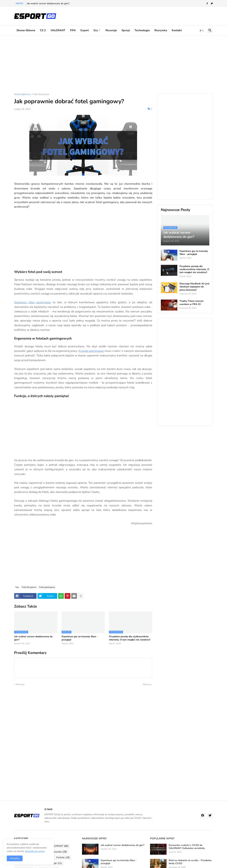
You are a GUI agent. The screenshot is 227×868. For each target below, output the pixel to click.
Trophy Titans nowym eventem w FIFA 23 (191, 303)
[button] (202, 31)
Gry (96, 30)
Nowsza (20, 684)
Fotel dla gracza (41, 94)
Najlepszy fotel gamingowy (33, 302)
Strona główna (26, 30)
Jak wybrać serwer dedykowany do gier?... (48, 3)
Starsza (147, 684)
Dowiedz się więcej (35, 851)
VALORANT (58, 30)
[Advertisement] (114, 64)
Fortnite (63, 858)
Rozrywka (161, 30)
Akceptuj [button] (15, 858)
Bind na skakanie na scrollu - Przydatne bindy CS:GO (190, 862)
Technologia (142, 30)
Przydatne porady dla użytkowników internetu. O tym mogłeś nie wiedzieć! (130, 638)
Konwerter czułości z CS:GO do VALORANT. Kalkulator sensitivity (187, 847)
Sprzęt (126, 30)
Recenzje (111, 30)
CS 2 (43, 30)
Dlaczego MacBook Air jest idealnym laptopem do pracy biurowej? (194, 287)
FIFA (73, 30)
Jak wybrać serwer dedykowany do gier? (33, 638)
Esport (85, 30)
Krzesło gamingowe (91, 351)
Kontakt (177, 30)
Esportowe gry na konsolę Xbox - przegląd (80, 638)
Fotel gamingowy (47, 587)
